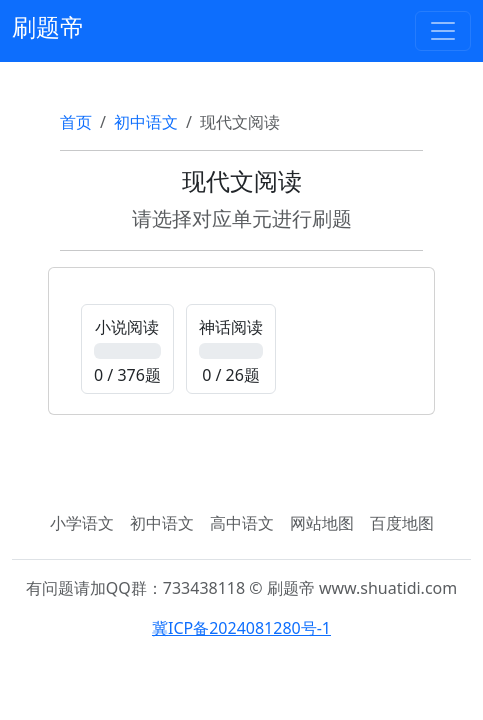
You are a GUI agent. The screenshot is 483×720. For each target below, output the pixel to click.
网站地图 (322, 523)
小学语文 (82, 523)
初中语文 (146, 122)
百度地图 (402, 523)
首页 (76, 122)
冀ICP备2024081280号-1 (241, 628)
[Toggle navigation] (443, 31)
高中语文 (242, 523)
